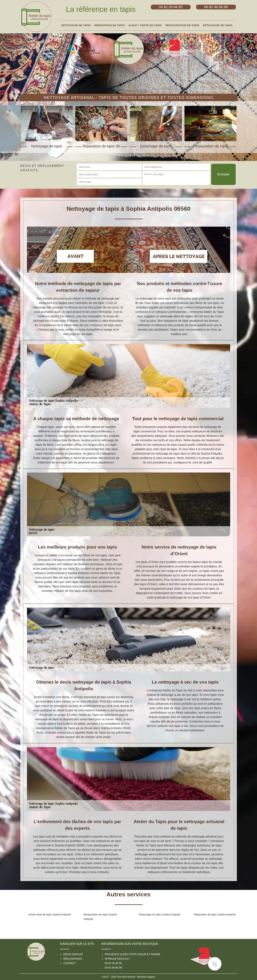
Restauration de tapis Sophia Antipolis (100, 917)
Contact (70, 963)
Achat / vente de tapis (145, 25)
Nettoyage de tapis (76, 25)
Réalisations (73, 959)
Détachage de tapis (218, 25)
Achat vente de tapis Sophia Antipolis (50, 915)
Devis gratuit (73, 954)
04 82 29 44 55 (113, 963)
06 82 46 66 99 (113, 968)
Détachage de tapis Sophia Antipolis (160, 915)
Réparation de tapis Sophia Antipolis (215, 915)
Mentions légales (146, 977)
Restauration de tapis (182, 25)
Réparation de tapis (110, 25)
